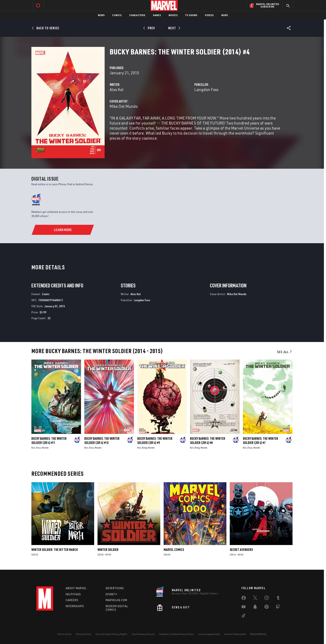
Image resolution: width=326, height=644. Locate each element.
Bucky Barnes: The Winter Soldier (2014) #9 (155, 441)
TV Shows (191, 15)
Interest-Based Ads (235, 634)
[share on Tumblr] (278, 599)
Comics (117, 15)
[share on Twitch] (278, 608)
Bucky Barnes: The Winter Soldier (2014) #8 (208, 441)
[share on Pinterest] (267, 608)
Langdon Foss (206, 89)
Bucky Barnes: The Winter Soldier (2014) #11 (49, 441)
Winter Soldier (108, 550)
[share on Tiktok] (244, 616)
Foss (38, 448)
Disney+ (112, 594)
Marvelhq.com (116, 600)
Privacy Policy (84, 634)
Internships (75, 606)
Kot (33, 448)
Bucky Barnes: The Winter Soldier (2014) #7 (261, 441)
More (225, 15)
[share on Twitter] (255, 599)
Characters (137, 15)
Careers (72, 600)
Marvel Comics (174, 550)
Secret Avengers (241, 550)
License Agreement (209, 634)
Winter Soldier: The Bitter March (55, 550)
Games (157, 15)
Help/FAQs (73, 594)
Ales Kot (117, 89)
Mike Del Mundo (124, 106)
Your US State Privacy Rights (111, 634)
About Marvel (76, 588)
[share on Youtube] (244, 608)
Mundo (45, 448)
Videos (209, 15)
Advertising (115, 588)
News (101, 15)
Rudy (144, 448)
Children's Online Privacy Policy (176, 634)
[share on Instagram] (267, 599)
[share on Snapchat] (255, 608)
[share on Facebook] (244, 599)
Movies (173, 15)
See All (285, 352)
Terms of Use (64, 634)
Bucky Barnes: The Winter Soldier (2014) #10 (102, 441)
